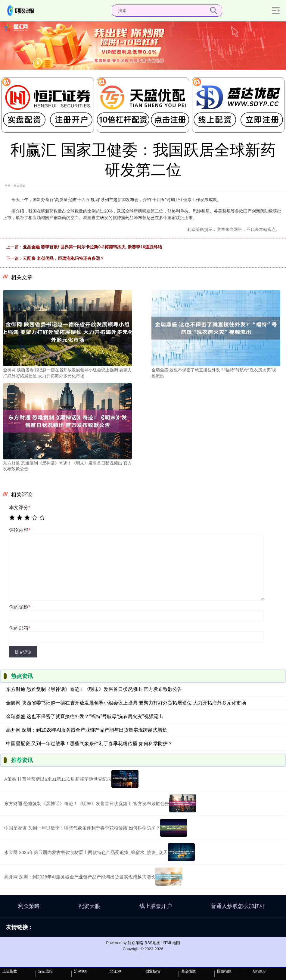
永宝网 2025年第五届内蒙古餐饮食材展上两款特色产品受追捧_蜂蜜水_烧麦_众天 (86, 852)
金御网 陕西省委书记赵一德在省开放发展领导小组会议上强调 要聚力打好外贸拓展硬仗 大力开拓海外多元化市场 (126, 703)
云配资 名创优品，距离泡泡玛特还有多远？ (64, 258)
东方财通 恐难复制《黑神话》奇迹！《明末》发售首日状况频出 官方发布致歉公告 (94, 689)
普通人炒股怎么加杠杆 (238, 906)
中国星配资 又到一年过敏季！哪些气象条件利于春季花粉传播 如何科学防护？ (89, 744)
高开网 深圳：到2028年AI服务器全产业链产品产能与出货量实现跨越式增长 (87, 730)
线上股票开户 (156, 906)
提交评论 (23, 652)
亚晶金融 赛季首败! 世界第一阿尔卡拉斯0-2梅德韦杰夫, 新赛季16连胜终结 (92, 247)
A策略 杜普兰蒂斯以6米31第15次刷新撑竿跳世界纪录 (58, 779)
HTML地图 (171, 943)
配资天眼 (89, 906)
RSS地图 (152, 943)
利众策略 (29, 906)
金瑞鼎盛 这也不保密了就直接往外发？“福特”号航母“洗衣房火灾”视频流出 (85, 716)
